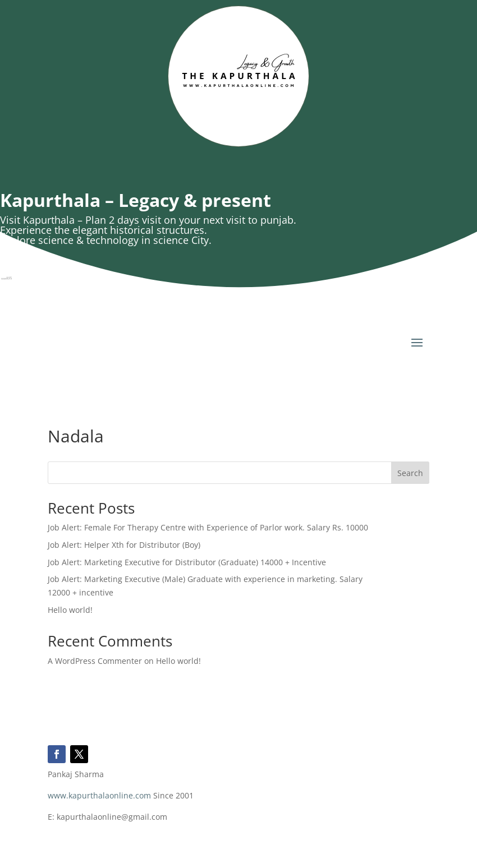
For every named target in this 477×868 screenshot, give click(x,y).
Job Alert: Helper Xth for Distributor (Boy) (124, 545)
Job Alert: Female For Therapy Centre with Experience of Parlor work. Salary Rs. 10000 (208, 527)
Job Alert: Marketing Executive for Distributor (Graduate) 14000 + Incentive (187, 562)
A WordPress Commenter (95, 661)
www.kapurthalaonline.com (99, 795)
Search (410, 473)
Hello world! (70, 610)
